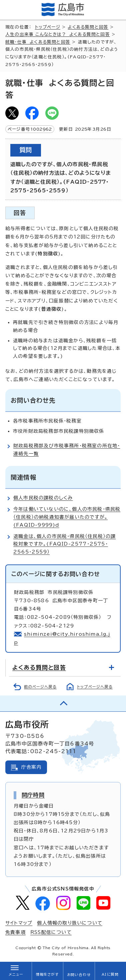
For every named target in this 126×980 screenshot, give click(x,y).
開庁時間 (33, 795)
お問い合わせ (79, 975)
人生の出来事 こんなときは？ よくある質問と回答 (58, 34)
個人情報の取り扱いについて (70, 923)
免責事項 (15, 932)
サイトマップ (19, 923)
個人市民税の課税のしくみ (43, 498)
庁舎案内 (31, 767)
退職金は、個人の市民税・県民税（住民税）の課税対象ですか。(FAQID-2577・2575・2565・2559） (64, 544)
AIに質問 (110, 974)
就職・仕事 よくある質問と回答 (38, 42)
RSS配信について (51, 932)
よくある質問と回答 (88, 27)
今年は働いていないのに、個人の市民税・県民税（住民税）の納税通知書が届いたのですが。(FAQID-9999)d (67, 517)
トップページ (48, 27)
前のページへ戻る (40, 687)
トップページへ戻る (95, 687)
